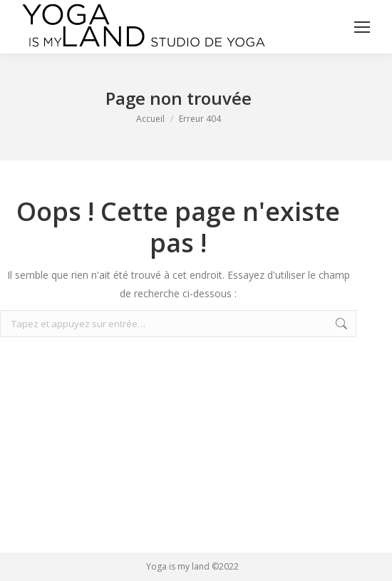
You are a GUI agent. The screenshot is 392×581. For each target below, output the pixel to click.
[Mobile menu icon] (362, 27)
